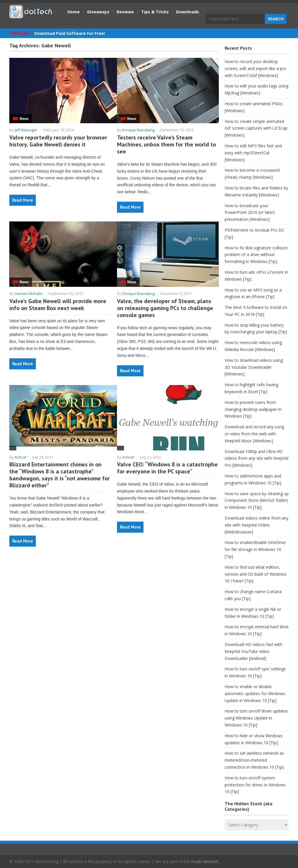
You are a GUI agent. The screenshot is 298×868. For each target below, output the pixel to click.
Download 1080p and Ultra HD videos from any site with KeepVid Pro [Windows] (257, 458)
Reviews (125, 12)
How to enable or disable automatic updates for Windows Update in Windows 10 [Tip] (255, 693)
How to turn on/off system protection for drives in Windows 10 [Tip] (255, 785)
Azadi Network (205, 861)
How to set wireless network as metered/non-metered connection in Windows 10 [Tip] (254, 760)
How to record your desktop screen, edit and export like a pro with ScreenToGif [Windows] (256, 68)
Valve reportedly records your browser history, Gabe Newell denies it (58, 141)
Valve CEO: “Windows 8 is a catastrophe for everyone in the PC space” (167, 468)
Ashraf (21, 457)
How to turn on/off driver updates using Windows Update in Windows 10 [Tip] (256, 718)
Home (74, 12)
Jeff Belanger (26, 130)
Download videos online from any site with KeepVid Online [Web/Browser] (257, 525)
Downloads (188, 12)
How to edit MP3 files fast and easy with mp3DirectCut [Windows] (253, 153)
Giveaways (98, 12)
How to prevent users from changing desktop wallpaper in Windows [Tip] (253, 409)
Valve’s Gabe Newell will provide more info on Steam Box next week (58, 305)
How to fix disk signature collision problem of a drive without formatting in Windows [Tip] (256, 255)
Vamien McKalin (29, 293)
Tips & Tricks (155, 12)
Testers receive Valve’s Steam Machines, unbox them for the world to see (166, 144)
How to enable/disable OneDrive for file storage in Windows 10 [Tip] (255, 549)
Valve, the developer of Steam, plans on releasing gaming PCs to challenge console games (165, 308)
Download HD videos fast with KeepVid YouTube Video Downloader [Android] (253, 651)
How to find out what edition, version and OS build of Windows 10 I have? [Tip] (256, 574)
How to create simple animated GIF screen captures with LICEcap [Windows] (256, 128)
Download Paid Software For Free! (70, 33)
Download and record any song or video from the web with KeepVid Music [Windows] (254, 434)
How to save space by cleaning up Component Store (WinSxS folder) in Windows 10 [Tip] (257, 501)
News (24, 119)
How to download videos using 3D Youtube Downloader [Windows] (254, 367)
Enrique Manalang (138, 130)
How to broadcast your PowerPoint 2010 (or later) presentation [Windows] (250, 213)
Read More (23, 200)
